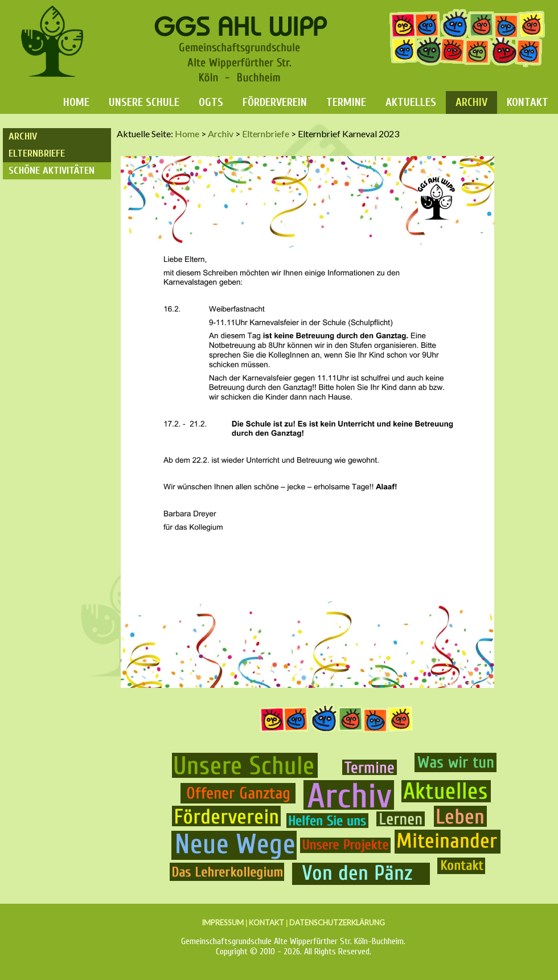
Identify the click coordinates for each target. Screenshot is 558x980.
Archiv (471, 102)
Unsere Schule (144, 102)
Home (76, 102)
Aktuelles (411, 102)
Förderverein (275, 102)
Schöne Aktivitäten (52, 171)
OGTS (211, 102)
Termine (346, 102)
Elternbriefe (37, 153)
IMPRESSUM (223, 922)
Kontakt (528, 102)
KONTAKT (266, 922)
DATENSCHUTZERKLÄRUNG (337, 922)
